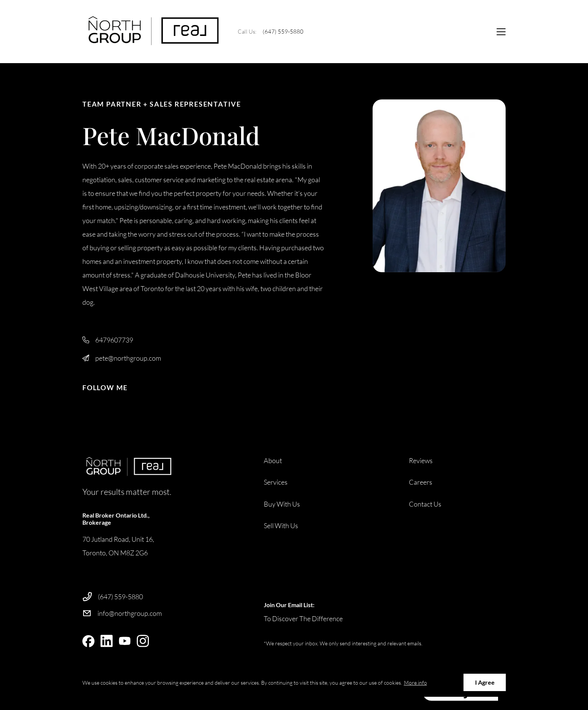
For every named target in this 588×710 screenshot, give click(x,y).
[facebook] (88, 641)
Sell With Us (281, 526)
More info (415, 683)
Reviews (421, 460)
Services (276, 482)
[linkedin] (107, 641)
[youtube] (125, 641)
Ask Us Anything (456, 31)
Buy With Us (282, 504)
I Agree (485, 682)
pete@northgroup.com (128, 358)
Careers (421, 482)
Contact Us (425, 504)
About (273, 460)
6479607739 (114, 340)
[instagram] (143, 641)
